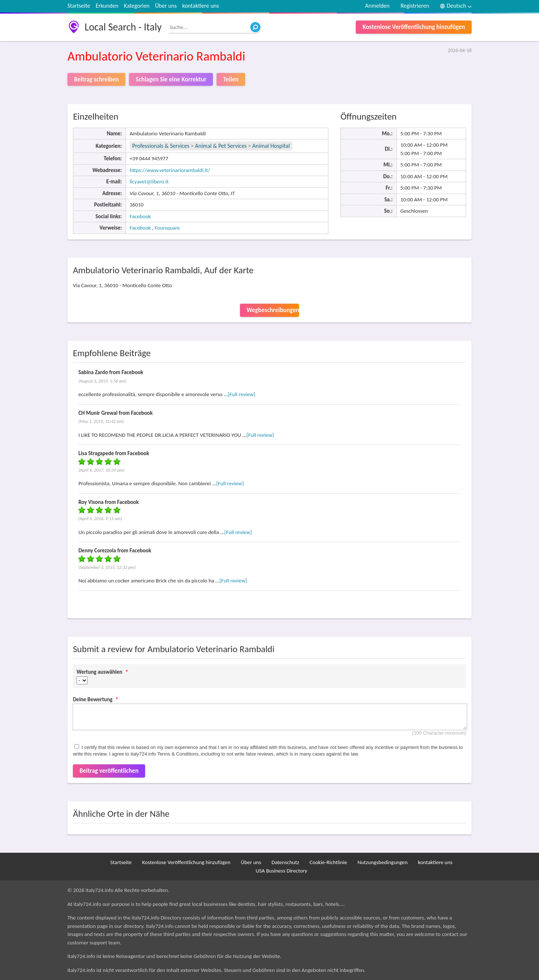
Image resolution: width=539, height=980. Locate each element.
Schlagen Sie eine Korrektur (171, 79)
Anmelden (377, 6)
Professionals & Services (161, 146)
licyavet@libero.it (149, 182)
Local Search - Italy (123, 27)
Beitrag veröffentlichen (109, 771)
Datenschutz (285, 862)
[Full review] (242, 394)
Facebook (140, 216)
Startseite (79, 6)
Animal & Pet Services (221, 146)
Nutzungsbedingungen (383, 862)
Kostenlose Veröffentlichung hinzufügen (414, 27)
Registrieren (415, 6)
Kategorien (137, 6)
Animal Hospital (271, 146)
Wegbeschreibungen (273, 310)
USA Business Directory (282, 871)
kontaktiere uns (200, 6)
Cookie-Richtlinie (328, 862)
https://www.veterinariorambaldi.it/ (170, 170)
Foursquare (167, 228)
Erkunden (107, 6)
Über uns (166, 6)
